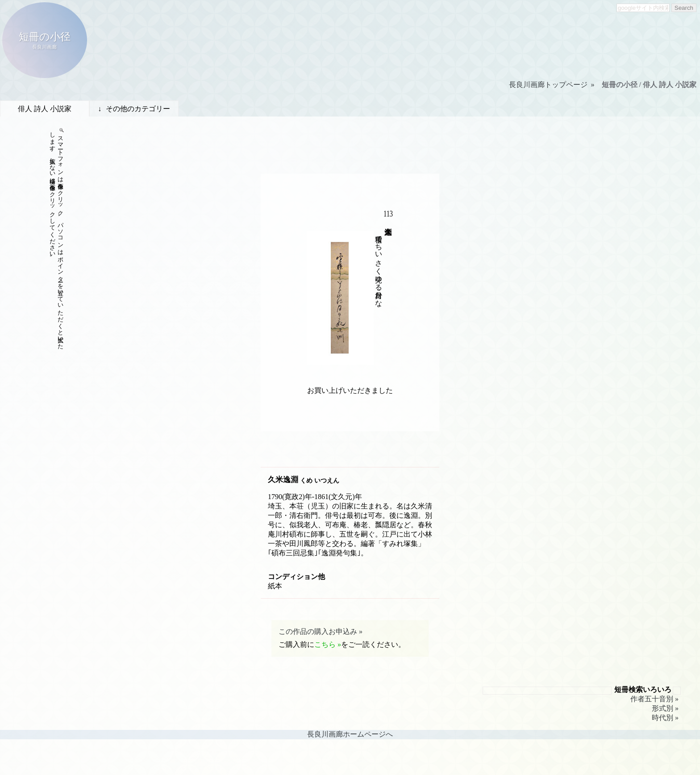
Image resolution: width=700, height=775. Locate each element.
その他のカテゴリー (138, 109)
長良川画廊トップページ (548, 85)
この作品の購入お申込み (318, 631)
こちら (325, 644)
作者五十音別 (652, 699)
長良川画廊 (44, 47)
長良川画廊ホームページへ (350, 734)
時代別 (662, 718)
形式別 (662, 708)
